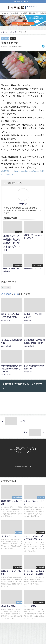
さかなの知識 (14, 13)
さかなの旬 (4, 13)
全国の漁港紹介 (34, 13)
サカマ (23, 204)
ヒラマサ (7, 287)
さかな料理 (23, 13)
